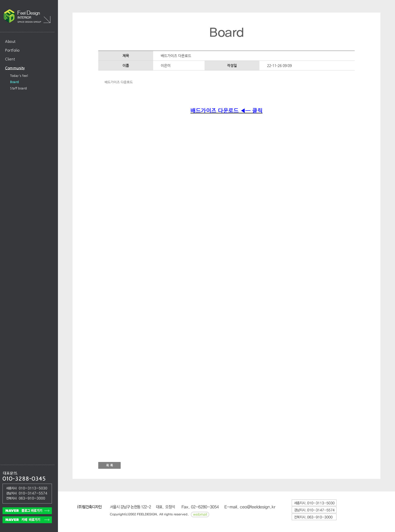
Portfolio (12, 50)
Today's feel (19, 76)
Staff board (19, 88)
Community (15, 68)
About (10, 41)
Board (14, 82)
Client (10, 59)
